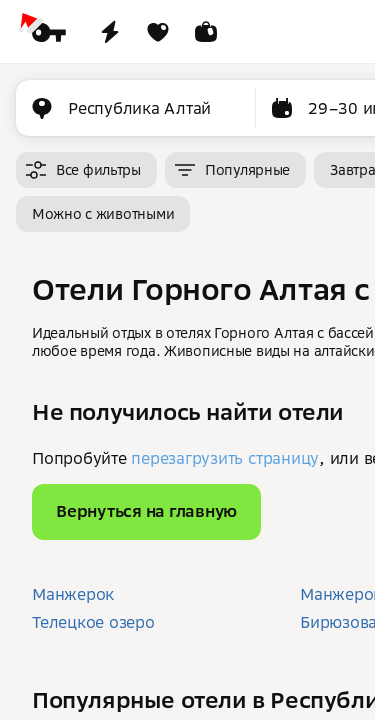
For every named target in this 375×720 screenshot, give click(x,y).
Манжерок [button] (73, 594)
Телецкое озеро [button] (93, 622)
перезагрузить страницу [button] (225, 458)
